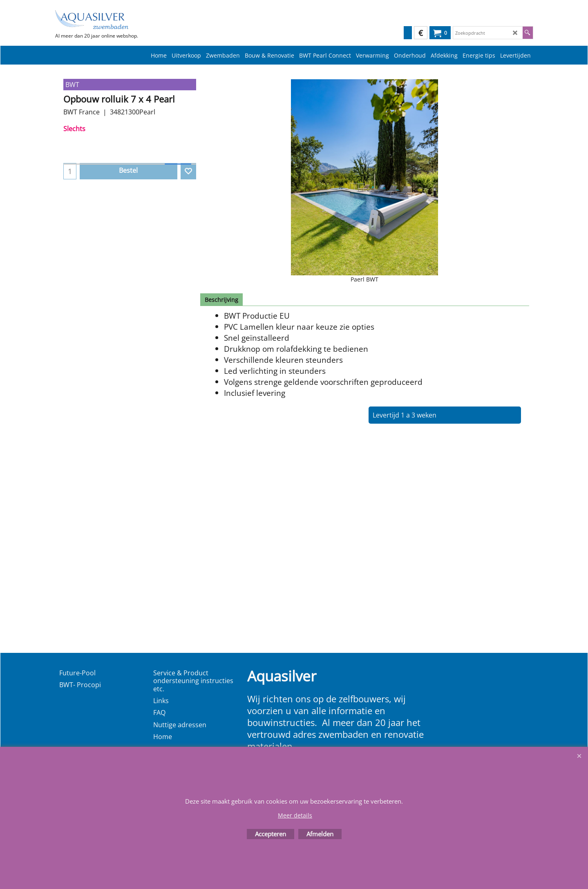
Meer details (295, 815)
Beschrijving (221, 300)
